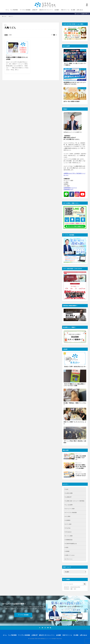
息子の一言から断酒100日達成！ (72, 101)
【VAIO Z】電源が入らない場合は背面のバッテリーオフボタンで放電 (74, 385)
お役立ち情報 (83, 69)
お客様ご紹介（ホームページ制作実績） (76, 501)
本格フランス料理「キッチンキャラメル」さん (75, 423)
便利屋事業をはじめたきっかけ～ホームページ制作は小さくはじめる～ (75, 83)
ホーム (7, 10)
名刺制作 (68, 520)
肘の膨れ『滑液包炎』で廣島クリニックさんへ (75, 404)
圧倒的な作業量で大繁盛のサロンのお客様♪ (17, 58)
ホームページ (67, 587)
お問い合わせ (80, 10)
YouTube (68, 528)
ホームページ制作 (70, 509)
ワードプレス (67, 589)
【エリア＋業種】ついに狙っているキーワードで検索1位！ (75, 64)
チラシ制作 (69, 524)
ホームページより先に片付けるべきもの (81, 475)
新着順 (6, 35)
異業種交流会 (69, 540)
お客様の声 (34, 10)
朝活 (67, 547)
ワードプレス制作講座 (25, 10)
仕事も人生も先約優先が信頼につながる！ (81, 458)
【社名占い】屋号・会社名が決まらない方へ (75, 367)
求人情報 (73, 10)
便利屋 (68, 551)
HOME (5, 16)
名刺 (71, 589)
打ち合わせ (69, 532)
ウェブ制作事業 (14, 10)
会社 (67, 489)
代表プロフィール (65, 10)
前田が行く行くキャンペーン (46, 10)
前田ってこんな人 (82, 88)
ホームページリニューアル (75, 587)
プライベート (69, 559)
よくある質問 (69, 505)
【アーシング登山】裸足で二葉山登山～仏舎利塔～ (75, 442)
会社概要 (57, 10)
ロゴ (75, 589)
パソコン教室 (69, 536)
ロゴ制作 (68, 516)
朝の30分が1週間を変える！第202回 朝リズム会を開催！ (81, 467)
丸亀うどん (11, 16)
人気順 (10, 35)
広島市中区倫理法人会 (71, 544)
